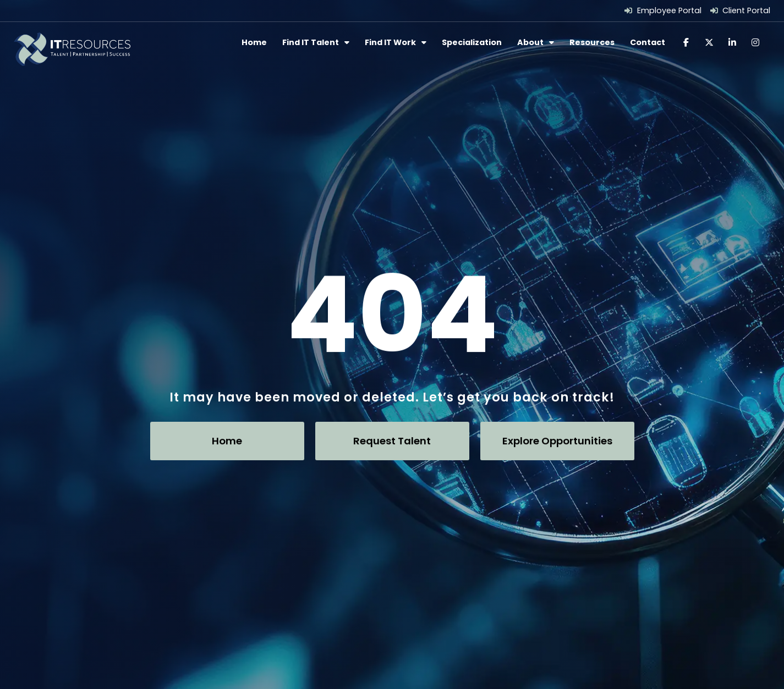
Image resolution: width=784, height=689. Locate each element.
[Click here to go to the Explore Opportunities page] (557, 440)
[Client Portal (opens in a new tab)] (741, 11)
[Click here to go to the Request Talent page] (392, 440)
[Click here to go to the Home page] (227, 440)
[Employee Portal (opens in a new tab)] (663, 11)
